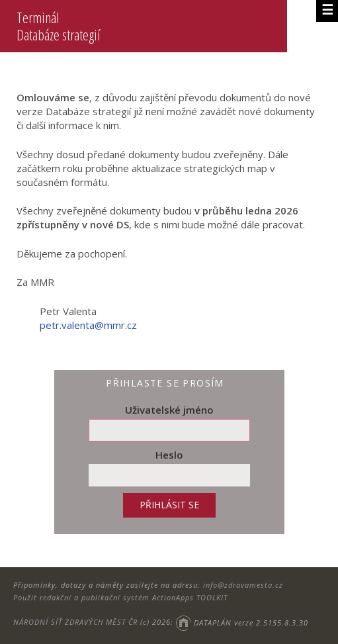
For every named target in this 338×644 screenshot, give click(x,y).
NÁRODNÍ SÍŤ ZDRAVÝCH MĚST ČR (75, 622)
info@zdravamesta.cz (243, 585)
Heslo (169, 455)
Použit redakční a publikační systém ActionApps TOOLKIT (120, 597)
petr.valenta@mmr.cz (88, 325)
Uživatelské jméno (169, 410)
